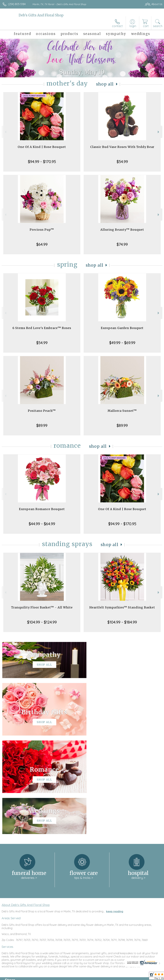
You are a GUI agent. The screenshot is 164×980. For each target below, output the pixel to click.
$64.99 (42, 244)
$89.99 (42, 425)
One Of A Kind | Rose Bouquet (42, 147)
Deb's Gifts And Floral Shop (41, 15)
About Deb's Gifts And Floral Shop (26, 806)
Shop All (105, 84)
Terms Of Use (87, 977)
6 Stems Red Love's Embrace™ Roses (42, 328)
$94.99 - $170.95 (42, 162)
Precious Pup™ (42, 230)
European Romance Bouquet (42, 509)
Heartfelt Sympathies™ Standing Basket (122, 607)
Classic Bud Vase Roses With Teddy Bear (122, 147)
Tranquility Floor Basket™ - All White (42, 607)
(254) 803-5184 (17, 4)
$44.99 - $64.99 (42, 524)
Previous (5, 132)
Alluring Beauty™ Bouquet (122, 230)
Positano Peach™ (42, 411)
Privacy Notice (107, 977)
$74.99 (122, 244)
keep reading (115, 813)
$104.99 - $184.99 (122, 622)
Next (159, 132)
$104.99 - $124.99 (42, 622)
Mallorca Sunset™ (122, 411)
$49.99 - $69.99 (122, 343)
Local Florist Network (130, 977)
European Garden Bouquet (122, 328)
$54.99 (122, 162)
